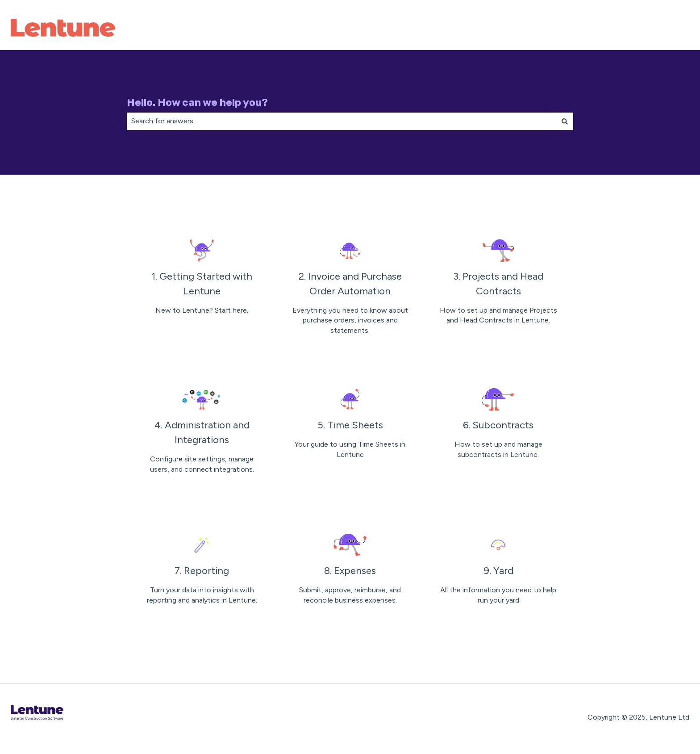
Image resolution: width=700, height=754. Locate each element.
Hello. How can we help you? (197, 102)
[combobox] (342, 121)
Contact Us (661, 29)
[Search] (565, 121)
